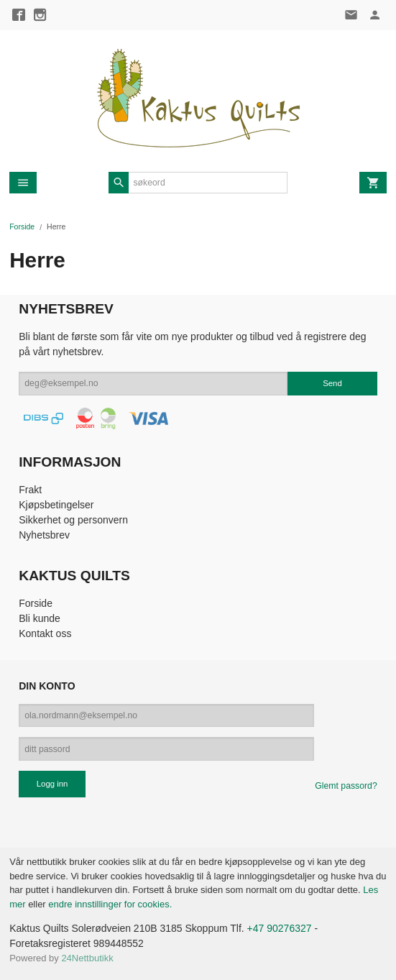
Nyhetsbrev (44, 535)
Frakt (30, 490)
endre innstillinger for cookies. (110, 904)
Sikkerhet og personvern (73, 520)
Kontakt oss (45, 633)
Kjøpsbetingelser (56, 505)
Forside (22, 226)
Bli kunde (40, 618)
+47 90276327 (280, 928)
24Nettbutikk (87, 958)
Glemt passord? (346, 786)
